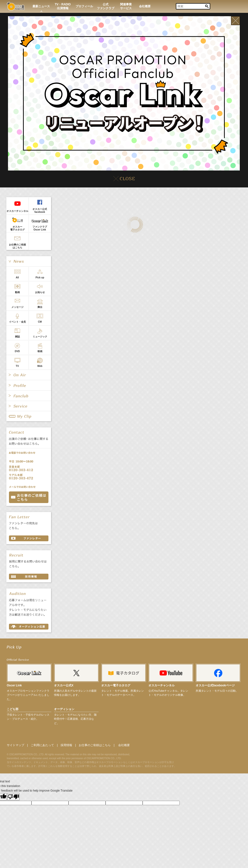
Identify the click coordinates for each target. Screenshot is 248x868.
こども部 (13, 709)
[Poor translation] (13, 797)
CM (40, 322)
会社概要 (124, 745)
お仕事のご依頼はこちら (17, 246)
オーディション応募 (29, 627)
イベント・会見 (17, 322)
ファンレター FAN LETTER (29, 538)
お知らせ (40, 292)
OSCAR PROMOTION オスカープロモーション (16, 6)
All (17, 278)
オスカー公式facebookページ (215, 685)
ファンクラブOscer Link (40, 228)
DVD (17, 351)
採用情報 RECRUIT (29, 577)
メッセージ (17, 307)
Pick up (40, 278)
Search (207, 6)
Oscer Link (14, 685)
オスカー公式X (64, 685)
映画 (40, 351)
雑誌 (17, 337)
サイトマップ (15, 745)
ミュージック (40, 337)
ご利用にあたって (42, 745)
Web (40, 366)
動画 (17, 292)
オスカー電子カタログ (17, 228)
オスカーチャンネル (17, 211)
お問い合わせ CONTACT (29, 497)
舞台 (40, 307)
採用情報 (66, 745)
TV (17, 366)
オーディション (64, 709)
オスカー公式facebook (40, 211)
